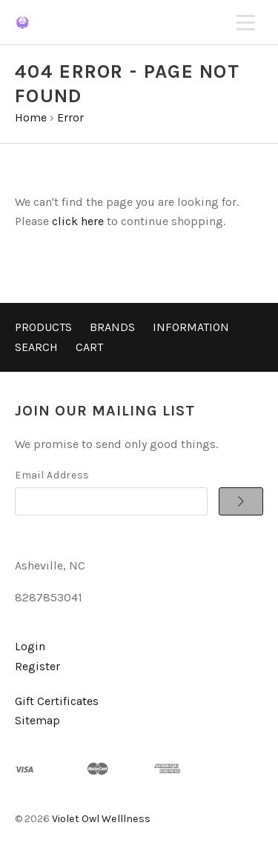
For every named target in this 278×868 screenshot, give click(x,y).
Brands (112, 327)
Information (191, 327)
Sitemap (37, 720)
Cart (89, 347)
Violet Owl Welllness (101, 819)
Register (37, 666)
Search (36, 347)
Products (43, 327)
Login (30, 646)
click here (78, 221)
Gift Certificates (57, 701)
